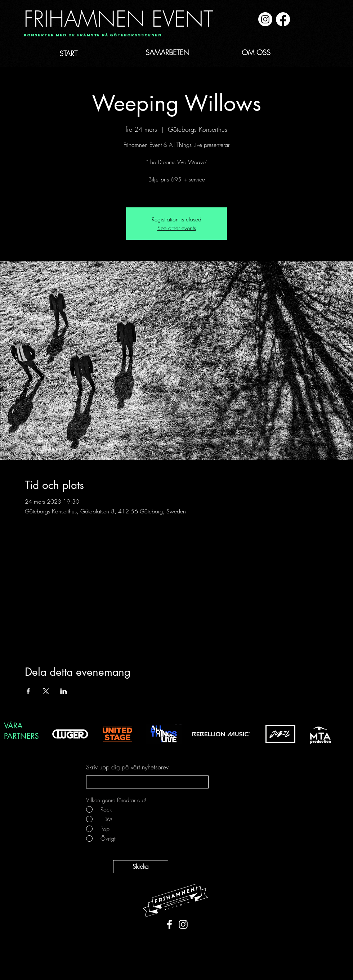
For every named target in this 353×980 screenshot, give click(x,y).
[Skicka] (141, 867)
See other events (177, 228)
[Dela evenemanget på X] (46, 691)
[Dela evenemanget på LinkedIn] (64, 691)
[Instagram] (265, 19)
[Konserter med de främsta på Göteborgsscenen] (93, 35)
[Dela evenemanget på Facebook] (28, 691)
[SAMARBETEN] (180, 53)
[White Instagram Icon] (183, 924)
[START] (84, 54)
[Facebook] (283, 19)
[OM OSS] (264, 53)
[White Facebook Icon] (169, 924)
